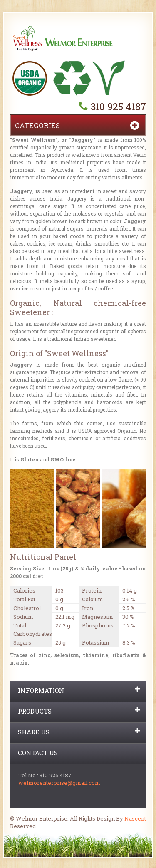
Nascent (135, 818)
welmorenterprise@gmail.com (59, 783)
